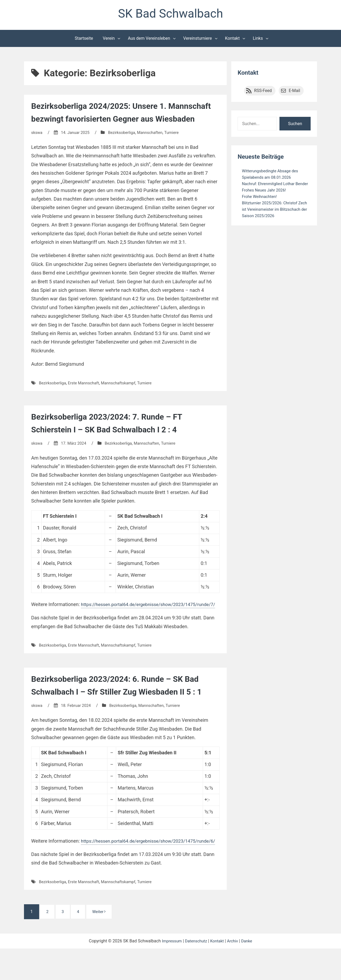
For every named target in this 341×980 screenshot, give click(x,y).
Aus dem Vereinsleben (149, 40)
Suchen (295, 125)
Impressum (170, 972)
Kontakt (232, 40)
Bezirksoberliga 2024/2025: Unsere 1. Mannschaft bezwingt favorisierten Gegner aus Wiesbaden (121, 120)
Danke (249, 972)
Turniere (179, 147)
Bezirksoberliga (126, 147)
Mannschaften (156, 147)
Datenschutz (195, 972)
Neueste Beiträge (262, 158)
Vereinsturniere (198, 40)
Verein (109, 40)
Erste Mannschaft (87, 397)
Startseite (84, 40)
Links (258, 40)
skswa (37, 147)
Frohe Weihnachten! (261, 204)
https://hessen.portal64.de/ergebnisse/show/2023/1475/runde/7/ (102, 627)
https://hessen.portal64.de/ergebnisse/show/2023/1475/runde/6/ (102, 872)
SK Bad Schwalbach (170, 14)
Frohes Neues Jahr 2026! (266, 198)
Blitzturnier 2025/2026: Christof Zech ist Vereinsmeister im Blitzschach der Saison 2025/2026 (274, 217)
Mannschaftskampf (124, 397)
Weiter (103, 943)
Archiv (234, 972)
